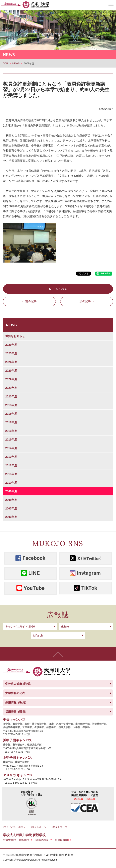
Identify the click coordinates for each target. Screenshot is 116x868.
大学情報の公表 (15, 693)
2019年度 (11, 405)
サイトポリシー (40, 827)
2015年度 (11, 440)
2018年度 (11, 414)
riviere (65, 626)
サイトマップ (60, 827)
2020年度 (11, 396)
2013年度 (11, 457)
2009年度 (11, 491)
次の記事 (85, 301)
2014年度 (11, 448)
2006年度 (11, 517)
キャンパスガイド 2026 (20, 626)
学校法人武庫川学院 (18, 684)
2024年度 (11, 362)
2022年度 (11, 379)
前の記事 (31, 301)
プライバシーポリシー (16, 827)
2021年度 (11, 388)
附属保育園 (61, 840)
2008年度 (11, 500)
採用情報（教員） (16, 702)
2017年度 (11, 422)
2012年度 (11, 465)
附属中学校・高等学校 (16, 840)
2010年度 (11, 483)
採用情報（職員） (16, 712)
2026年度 (11, 345)
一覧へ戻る (60, 289)
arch (38, 636)
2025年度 (11, 353)
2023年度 (11, 371)
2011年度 (11, 474)
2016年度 (11, 431)
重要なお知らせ (15, 336)
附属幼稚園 (42, 840)
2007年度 (11, 508)
